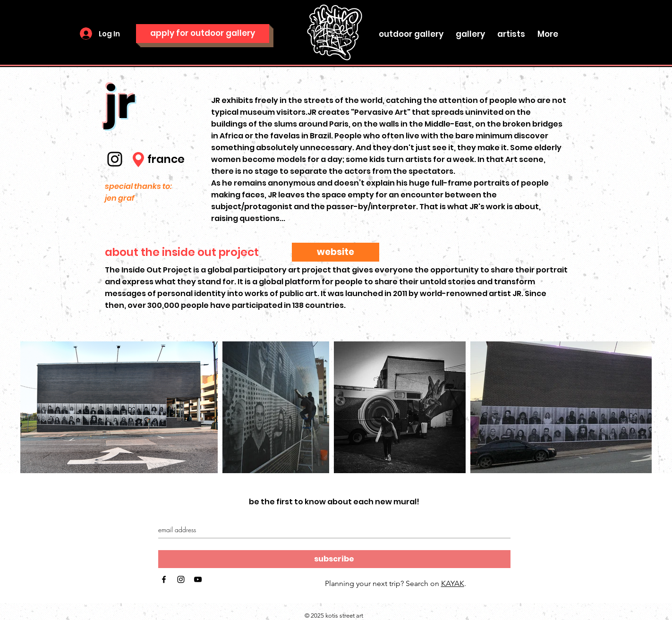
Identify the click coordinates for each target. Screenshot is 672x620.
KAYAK (453, 583)
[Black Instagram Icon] (181, 579)
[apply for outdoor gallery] (203, 34)
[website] (336, 252)
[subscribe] (334, 559)
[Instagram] (115, 159)
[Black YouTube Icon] (198, 579)
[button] (470, 30)
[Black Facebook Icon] (164, 579)
